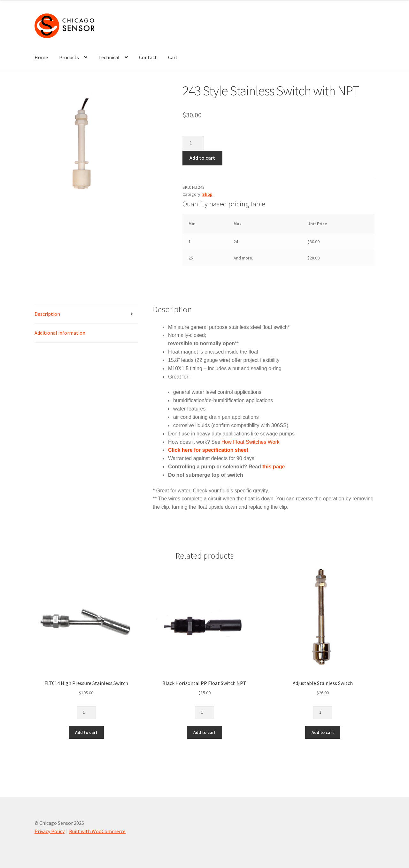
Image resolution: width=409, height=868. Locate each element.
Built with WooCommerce (97, 831)
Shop (207, 194)
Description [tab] (47, 314)
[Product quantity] (193, 143)
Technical (109, 57)
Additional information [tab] (60, 333)
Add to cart (202, 158)
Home (41, 57)
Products (69, 57)
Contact (148, 57)
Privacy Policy (50, 831)
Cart (173, 57)
